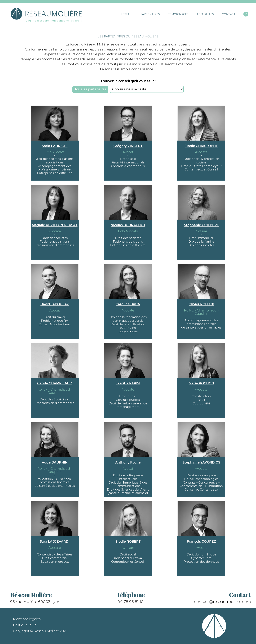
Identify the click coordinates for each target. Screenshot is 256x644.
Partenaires (143, 14)
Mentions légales (27, 619)
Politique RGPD (26, 625)
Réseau (122, 14)
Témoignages (171, 14)
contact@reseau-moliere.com (222, 602)
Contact (224, 14)
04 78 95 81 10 (130, 602)
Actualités (199, 14)
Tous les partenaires (90, 89)
